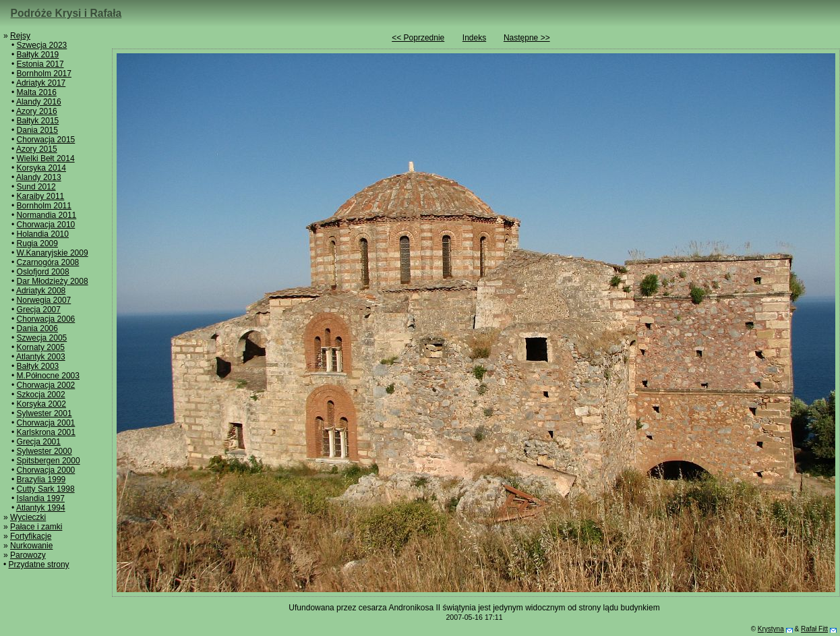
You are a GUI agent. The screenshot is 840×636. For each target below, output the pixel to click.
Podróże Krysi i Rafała (66, 13)
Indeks (474, 38)
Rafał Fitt (814, 629)
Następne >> (527, 38)
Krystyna (771, 629)
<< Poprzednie (418, 38)
